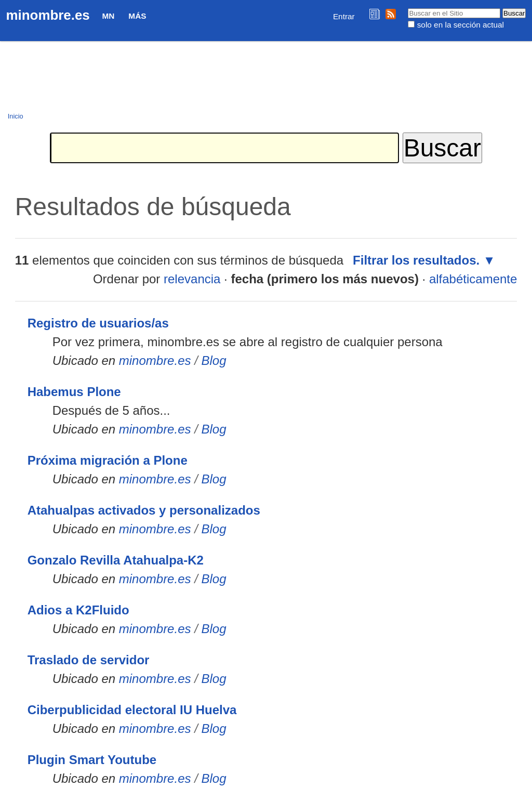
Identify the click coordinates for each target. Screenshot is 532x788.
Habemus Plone (74, 392)
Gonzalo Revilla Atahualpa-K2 (116, 560)
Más (137, 16)
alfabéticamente (473, 279)
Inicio (16, 116)
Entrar (344, 16)
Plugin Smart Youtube (92, 760)
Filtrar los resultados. (416, 260)
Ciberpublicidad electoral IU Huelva (132, 710)
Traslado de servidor (89, 660)
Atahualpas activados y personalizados (144, 510)
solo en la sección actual (461, 25)
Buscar (408, 8)
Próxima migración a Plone (108, 460)
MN (109, 16)
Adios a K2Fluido (78, 610)
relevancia (192, 279)
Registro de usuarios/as (98, 323)
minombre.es (48, 15)
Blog (214, 360)
